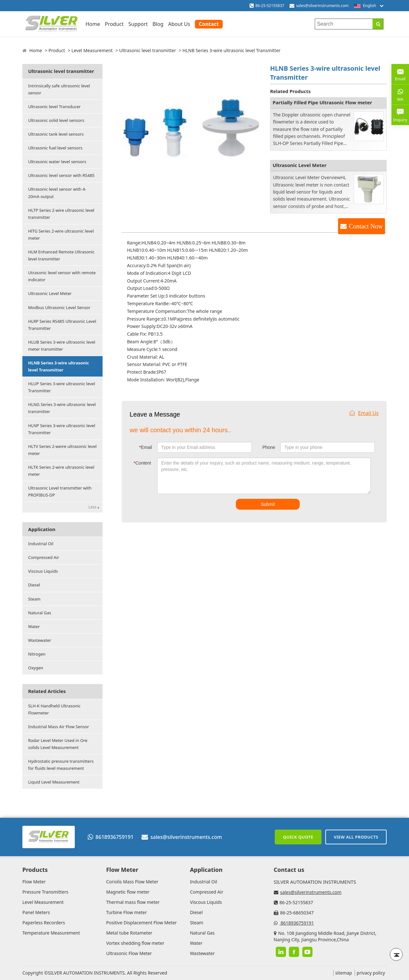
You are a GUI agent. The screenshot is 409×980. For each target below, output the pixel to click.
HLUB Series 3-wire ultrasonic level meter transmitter (62, 346)
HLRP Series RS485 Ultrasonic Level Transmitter (62, 325)
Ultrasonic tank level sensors (56, 134)
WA (400, 94)
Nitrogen (37, 654)
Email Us (364, 413)
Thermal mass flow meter (133, 902)
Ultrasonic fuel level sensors (55, 148)
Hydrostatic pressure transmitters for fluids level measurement (61, 765)
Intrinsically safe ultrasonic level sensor (59, 89)
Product (114, 24)
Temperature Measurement (51, 933)
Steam (34, 599)
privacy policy (371, 973)
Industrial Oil (41, 544)
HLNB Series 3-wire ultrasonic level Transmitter (58, 366)
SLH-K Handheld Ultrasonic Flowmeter (54, 709)
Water (34, 626)
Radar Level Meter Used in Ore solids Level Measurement (58, 744)
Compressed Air (44, 557)
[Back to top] (396, 954)
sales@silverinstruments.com (322, 6)
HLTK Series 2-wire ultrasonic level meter (61, 471)
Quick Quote (298, 837)
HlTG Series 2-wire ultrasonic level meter (61, 235)
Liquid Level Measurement (54, 782)
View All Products (356, 837)
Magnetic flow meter (128, 892)
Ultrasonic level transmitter (148, 50)
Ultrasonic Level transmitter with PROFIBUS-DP (60, 491)
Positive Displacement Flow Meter (141, 923)
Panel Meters (36, 912)
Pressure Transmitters (45, 892)
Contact (209, 24)
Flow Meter (34, 882)
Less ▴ (94, 507)
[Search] (378, 24)
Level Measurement (92, 50)
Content (142, 463)
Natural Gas (40, 613)
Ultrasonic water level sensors (57, 162)
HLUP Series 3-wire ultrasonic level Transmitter (62, 387)
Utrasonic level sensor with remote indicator (62, 276)
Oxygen (36, 668)
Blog (158, 24)
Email (146, 447)
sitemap (344, 973)
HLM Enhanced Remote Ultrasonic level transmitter (61, 255)
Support (138, 24)
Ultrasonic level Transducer (54, 107)
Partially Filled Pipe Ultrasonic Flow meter (322, 102)
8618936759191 (111, 837)
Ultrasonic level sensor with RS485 (61, 175)
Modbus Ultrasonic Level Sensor (59, 307)
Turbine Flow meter (126, 912)
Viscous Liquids (43, 571)
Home (93, 24)
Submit (268, 504)
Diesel (34, 585)
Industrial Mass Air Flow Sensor (59, 727)
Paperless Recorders (44, 923)
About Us (179, 24)
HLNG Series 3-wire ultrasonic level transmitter (62, 408)
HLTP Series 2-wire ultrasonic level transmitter (61, 214)
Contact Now (366, 226)
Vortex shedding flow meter (135, 943)
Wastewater (40, 640)
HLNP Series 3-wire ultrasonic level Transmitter (62, 429)
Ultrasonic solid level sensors (56, 120)
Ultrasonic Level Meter (50, 293)
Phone (269, 447)
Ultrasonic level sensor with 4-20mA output (57, 193)
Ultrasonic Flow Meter (129, 953)
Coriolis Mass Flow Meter (132, 882)
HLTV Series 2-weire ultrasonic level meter (62, 450)
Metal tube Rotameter (129, 933)
